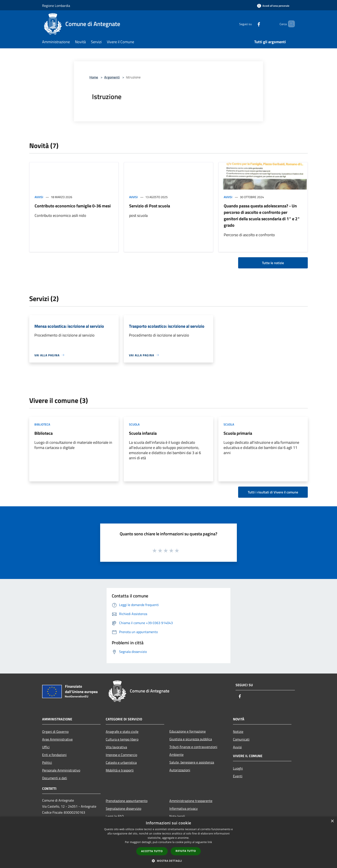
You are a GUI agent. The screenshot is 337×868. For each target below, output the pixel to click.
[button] (168, 861)
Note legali (177, 816)
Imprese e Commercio (121, 755)
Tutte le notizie (273, 263)
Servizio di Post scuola (150, 206)
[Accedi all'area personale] (273, 6)
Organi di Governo (55, 732)
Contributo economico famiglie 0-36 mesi (73, 206)
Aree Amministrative (57, 739)
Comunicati (241, 739)
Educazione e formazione (188, 731)
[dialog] (168, 842)
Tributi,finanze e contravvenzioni (193, 747)
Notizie (238, 732)
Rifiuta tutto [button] (186, 851)
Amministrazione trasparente (191, 801)
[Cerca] (290, 24)
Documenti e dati (55, 778)
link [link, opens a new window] (210, 842)
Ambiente (176, 755)
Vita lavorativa (116, 747)
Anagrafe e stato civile (122, 732)
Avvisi (39, 197)
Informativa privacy (184, 808)
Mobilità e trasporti (120, 770)
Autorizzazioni (180, 770)
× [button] (332, 821)
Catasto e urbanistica (121, 762)
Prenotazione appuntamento (127, 801)
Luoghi (238, 768)
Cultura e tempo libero (122, 739)
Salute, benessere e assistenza (192, 762)
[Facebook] (251, 24)
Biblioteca (42, 424)
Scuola (134, 424)
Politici (47, 762)
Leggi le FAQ (115, 816)
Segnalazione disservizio (123, 808)
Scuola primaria (238, 433)
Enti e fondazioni (54, 755)
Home (94, 77)
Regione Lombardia (56, 6)
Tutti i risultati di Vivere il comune (273, 492)
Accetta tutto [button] (152, 851)
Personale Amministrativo (61, 770)
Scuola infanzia (143, 433)
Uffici (46, 747)
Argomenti (112, 77)
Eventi (238, 776)
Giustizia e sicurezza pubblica (191, 739)
